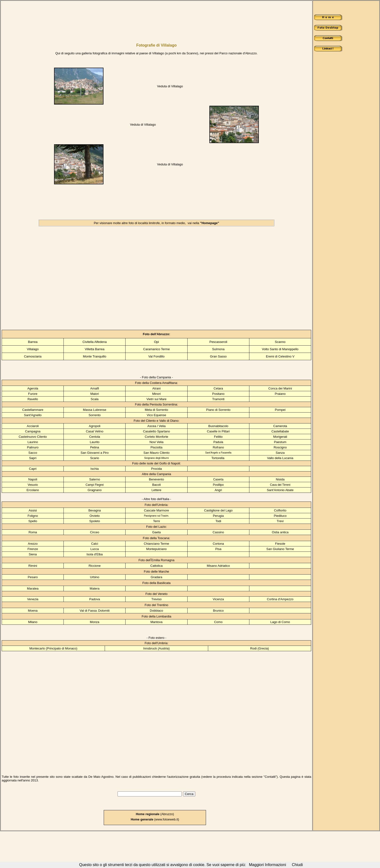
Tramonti (218, 399)
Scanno (280, 342)
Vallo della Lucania (280, 458)
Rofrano (218, 447)
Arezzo (33, 544)
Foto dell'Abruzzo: (156, 334)
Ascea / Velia (156, 426)
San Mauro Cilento (157, 453)
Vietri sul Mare (156, 399)
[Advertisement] (136, 19)
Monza (95, 622)
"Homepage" (210, 223)
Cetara (218, 388)
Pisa (218, 549)
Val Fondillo (156, 356)
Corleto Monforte (156, 437)
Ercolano (33, 490)
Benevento (157, 479)
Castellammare (33, 410)
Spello (33, 521)
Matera (95, 588)
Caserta (218, 479)
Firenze (33, 549)
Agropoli (95, 426)
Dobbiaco (156, 611)
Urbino (95, 577)
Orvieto (95, 516)
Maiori (95, 394)
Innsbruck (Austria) (156, 648)
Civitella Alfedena (95, 342)
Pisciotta (156, 447)
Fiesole (280, 544)
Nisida (280, 479)
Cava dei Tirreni (280, 485)
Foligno (33, 516)
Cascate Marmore (156, 510)
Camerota (280, 426)
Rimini (33, 566)
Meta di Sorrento (157, 410)
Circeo (95, 532)
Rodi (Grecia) (259, 648)
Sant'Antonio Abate (280, 490)
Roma (33, 532)
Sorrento (95, 415)
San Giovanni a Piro (95, 453)
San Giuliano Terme (280, 549)
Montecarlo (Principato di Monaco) (53, 648)
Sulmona (218, 349)
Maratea (33, 588)
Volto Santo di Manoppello (280, 349)
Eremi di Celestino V (280, 356)
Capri (33, 469)
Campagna (33, 431)
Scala (95, 399)
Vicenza (218, 599)
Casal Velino (95, 431)
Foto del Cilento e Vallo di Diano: (156, 421)
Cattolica (156, 566)
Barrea (33, 342)
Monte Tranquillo (95, 356)
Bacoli (156, 485)
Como (218, 622)
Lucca (95, 549)
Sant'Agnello (33, 415)
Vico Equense (157, 415)
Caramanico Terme (157, 349)
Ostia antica (280, 532)
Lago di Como (280, 622)
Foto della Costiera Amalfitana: (156, 383)
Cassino (218, 532)
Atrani (157, 388)
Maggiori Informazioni (267, 865)
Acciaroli (33, 426)
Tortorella (218, 458)
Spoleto (95, 521)
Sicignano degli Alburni (156, 458)
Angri (218, 490)
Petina (95, 447)
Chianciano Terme (156, 544)
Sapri (33, 458)
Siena (33, 554)
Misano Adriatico (218, 566)
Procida (157, 469)
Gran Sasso (218, 356)
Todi (218, 521)
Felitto (218, 437)
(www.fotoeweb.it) (155, 819)
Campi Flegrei (95, 485)
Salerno (95, 479)
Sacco (33, 453)
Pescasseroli (218, 342)
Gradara (157, 577)
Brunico (218, 611)
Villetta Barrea (95, 349)
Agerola (33, 388)
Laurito (95, 442)
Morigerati (280, 437)
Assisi (33, 510)
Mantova (157, 622)
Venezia (33, 599)
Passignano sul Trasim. (156, 516)
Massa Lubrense (95, 410)
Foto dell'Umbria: (157, 505)
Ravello (33, 399)
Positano (218, 394)
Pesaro (33, 577)
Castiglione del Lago (218, 510)
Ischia (95, 469)
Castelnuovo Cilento (33, 437)
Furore (33, 394)
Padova (95, 599)
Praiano (280, 394)
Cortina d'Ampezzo (280, 599)
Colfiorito (280, 510)
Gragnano (95, 490)
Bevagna (95, 510)
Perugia (218, 516)
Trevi (280, 521)
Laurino (33, 442)
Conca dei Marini (280, 388)
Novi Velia (157, 442)
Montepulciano (156, 549)
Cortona (218, 544)
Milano (33, 622)
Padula (218, 442)
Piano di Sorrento (218, 410)
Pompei (280, 410)
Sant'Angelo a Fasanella (218, 453)
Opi (156, 342)
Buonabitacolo (218, 426)
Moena (33, 611)
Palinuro (33, 447)
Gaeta (156, 532)
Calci (95, 544)
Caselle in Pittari (218, 431)
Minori (156, 394)
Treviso (157, 599)
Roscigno (280, 447)
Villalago (33, 349)
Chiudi (297, 865)
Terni (156, 521)
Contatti (270, 777)
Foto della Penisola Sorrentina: (157, 404)
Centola (95, 437)
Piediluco (280, 516)
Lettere (156, 490)
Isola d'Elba (95, 554)
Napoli (33, 479)
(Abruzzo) (155, 814)
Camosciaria (33, 356)
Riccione (95, 566)
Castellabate (280, 431)
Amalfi (95, 388)
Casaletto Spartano (156, 431)
